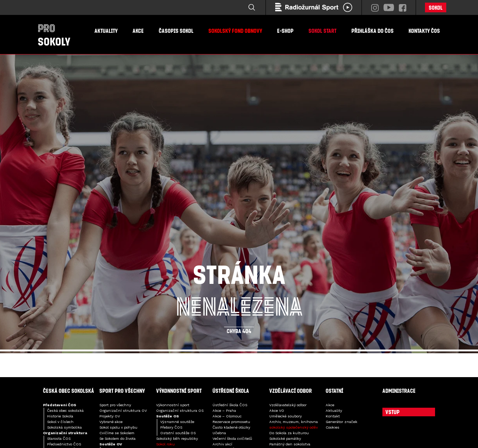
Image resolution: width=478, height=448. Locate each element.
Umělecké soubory (285, 416)
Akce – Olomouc (227, 416)
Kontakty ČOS (424, 31)
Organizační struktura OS (180, 411)
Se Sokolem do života (117, 438)
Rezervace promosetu (231, 422)
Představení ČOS (60, 405)
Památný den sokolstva (290, 444)
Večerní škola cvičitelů (232, 438)
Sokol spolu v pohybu (118, 427)
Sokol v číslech (60, 422)
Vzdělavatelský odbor (288, 405)
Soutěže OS (167, 416)
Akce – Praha (224, 411)
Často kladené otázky (231, 427)
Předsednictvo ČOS (64, 444)
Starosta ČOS (59, 438)
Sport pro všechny (115, 405)
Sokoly (54, 35)
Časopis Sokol (176, 31)
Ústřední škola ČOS (230, 405)
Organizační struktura (65, 433)
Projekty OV (110, 416)
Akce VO (277, 411)
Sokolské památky (285, 438)
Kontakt (333, 416)
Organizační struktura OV (123, 411)
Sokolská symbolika (64, 427)
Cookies (333, 427)
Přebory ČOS (171, 427)
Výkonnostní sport (173, 405)
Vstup (392, 412)
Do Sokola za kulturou (289, 433)
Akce (138, 31)
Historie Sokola (60, 416)
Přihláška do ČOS (373, 31)
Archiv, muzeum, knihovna (294, 422)
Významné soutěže (177, 422)
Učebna (219, 433)
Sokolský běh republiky (177, 438)
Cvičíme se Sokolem (117, 433)
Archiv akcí (222, 444)
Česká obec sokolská (65, 411)
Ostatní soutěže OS (178, 433)
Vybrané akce (111, 422)
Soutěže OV (111, 444)
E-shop (285, 31)
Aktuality (106, 31)
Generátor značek (342, 422)
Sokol (436, 7)
